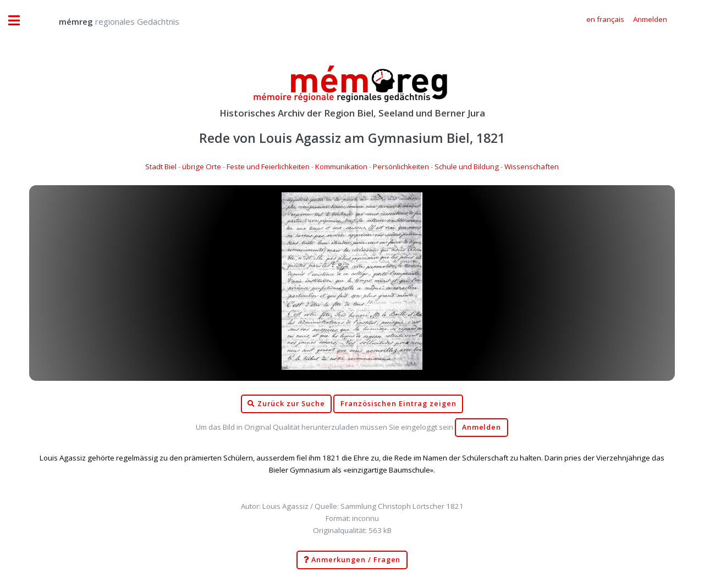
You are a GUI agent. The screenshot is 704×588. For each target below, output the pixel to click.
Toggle (20, 21)
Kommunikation (341, 167)
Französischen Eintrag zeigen (398, 404)
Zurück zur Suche (286, 404)
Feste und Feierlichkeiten (268, 167)
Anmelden (482, 427)
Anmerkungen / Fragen (352, 560)
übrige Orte (202, 167)
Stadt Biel (161, 167)
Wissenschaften (532, 167)
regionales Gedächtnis (108, 21)
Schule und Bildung (467, 167)
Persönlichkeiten (401, 167)
